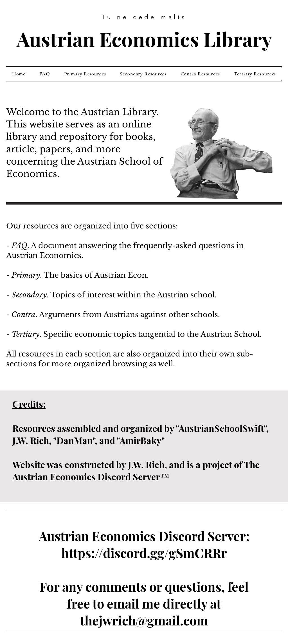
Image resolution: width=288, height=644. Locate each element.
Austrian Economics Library (144, 39)
